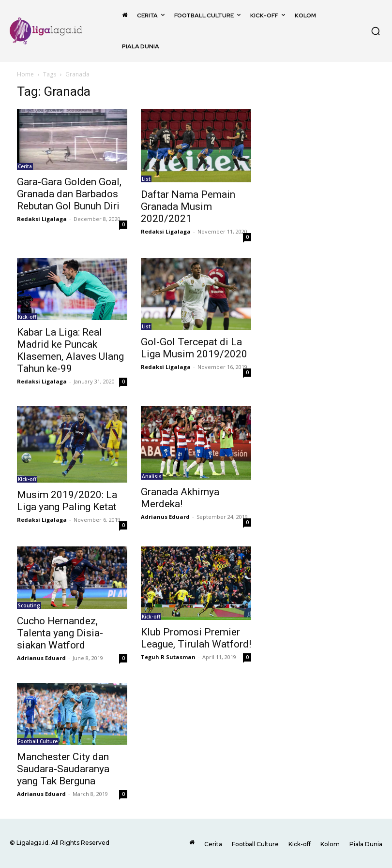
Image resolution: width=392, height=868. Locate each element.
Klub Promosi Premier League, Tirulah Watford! (196, 638)
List (146, 179)
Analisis (152, 476)
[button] (376, 31)
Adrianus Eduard (165, 517)
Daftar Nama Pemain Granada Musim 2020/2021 (188, 206)
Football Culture (38, 741)
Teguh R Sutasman (168, 657)
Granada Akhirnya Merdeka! (180, 498)
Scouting (29, 605)
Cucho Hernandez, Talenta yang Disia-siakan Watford (60, 633)
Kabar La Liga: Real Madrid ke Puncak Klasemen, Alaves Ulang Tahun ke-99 (70, 350)
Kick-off (27, 317)
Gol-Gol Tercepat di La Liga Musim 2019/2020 (194, 348)
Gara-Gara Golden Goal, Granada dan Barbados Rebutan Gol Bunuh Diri (69, 194)
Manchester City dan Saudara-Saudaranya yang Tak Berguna (63, 769)
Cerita (25, 166)
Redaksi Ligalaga (42, 219)
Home (25, 74)
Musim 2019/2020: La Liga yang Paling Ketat (67, 501)
